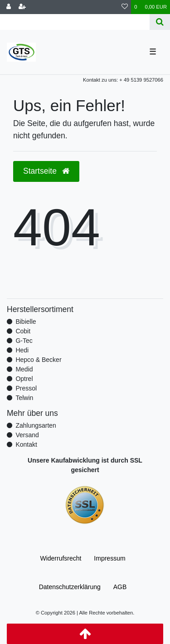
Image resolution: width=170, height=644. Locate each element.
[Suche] (160, 22)
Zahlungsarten (36, 425)
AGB (120, 587)
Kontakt (26, 444)
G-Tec (24, 341)
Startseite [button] (46, 171)
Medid (24, 369)
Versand (27, 435)
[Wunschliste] (125, 7)
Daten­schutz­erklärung (70, 587)
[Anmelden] (9, 7)
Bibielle (26, 322)
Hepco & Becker (38, 360)
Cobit (23, 331)
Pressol (26, 388)
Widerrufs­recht (61, 558)
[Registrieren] (22, 7)
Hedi (22, 350)
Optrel (24, 379)
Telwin (24, 398)
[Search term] (75, 22)
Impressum (109, 558)
